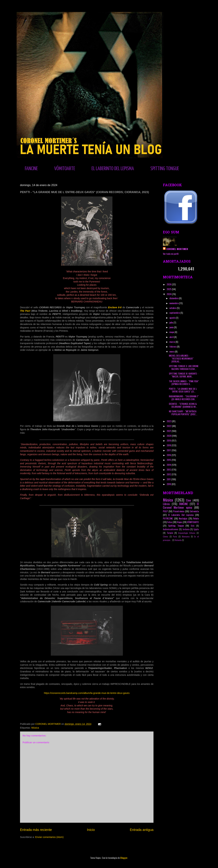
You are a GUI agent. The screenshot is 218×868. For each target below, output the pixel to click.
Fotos (170, 522)
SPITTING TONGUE (165, 169)
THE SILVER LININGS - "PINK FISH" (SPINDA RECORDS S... (184, 383)
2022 (169, 426)
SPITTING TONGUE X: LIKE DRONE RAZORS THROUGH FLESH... (184, 367)
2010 (169, 484)
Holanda (178, 540)
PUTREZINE (168, 518)
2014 (169, 465)
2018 (169, 445)
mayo (172, 332)
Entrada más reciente (36, 830)
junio (172, 327)
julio (171, 322)
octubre (173, 308)
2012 (169, 474)
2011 (169, 479)
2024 (169, 294)
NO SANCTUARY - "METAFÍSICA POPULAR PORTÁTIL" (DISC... (183, 413)
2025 (169, 289)
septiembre (175, 313)
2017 (169, 450)
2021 (169, 431)
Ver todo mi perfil (171, 254)
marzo (172, 342)
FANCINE (31, 169)
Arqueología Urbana (187, 533)
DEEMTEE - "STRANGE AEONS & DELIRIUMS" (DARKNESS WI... (183, 405)
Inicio (91, 830)
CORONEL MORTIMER (177, 249)
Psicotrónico (179, 511)
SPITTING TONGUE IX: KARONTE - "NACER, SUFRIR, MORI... (184, 375)
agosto (173, 318)
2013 (169, 469)
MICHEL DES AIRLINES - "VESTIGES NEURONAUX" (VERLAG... (181, 358)
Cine (188, 500)
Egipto (196, 529)
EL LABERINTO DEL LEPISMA (113, 169)
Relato (196, 518)
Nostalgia (183, 518)
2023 (169, 421)
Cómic (166, 537)
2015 (169, 460)
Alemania (186, 537)
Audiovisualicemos (171, 529)
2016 (169, 455)
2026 (169, 284)
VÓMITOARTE (65, 169)
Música (35, 728)
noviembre (174, 303)
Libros (166, 504)
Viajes (180, 522)
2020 (169, 436)
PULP (165, 511)
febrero (173, 346)
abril (172, 337)
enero (172, 351)
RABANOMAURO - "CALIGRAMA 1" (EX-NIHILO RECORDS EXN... (184, 398)
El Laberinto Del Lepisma (181, 515)
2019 (169, 440)
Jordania (186, 529)
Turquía (170, 533)
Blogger (124, 858)
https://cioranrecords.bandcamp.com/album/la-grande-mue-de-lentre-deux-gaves (87, 693)
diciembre (174, 298)
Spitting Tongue (176, 525)
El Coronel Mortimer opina (181, 506)
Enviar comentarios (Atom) (49, 837)
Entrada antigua (142, 830)
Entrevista (194, 511)
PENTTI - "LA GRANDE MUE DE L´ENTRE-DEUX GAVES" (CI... (183, 390)
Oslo (193, 526)
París (175, 537)
